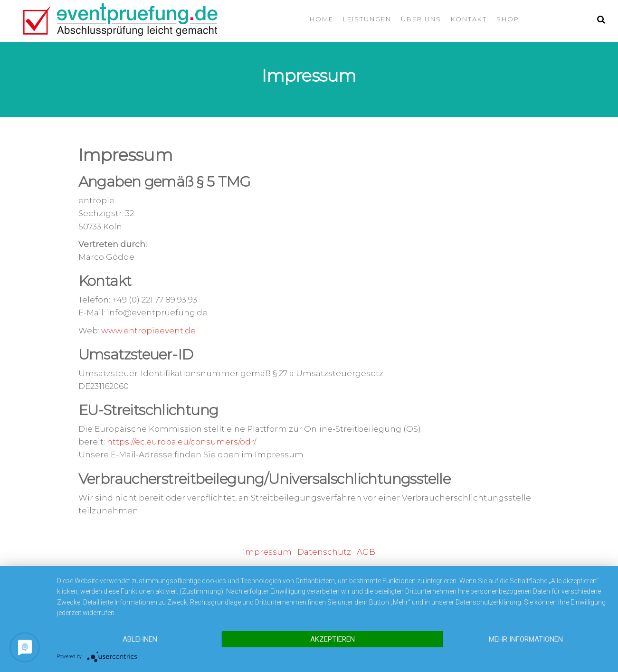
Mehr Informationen (526, 639)
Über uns (421, 19)
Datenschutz (324, 552)
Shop (508, 19)
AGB (366, 552)
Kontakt (469, 19)
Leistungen (367, 19)
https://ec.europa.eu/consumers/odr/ (181, 442)
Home (322, 19)
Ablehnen (140, 639)
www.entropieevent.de (148, 331)
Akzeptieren (333, 639)
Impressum (267, 552)
